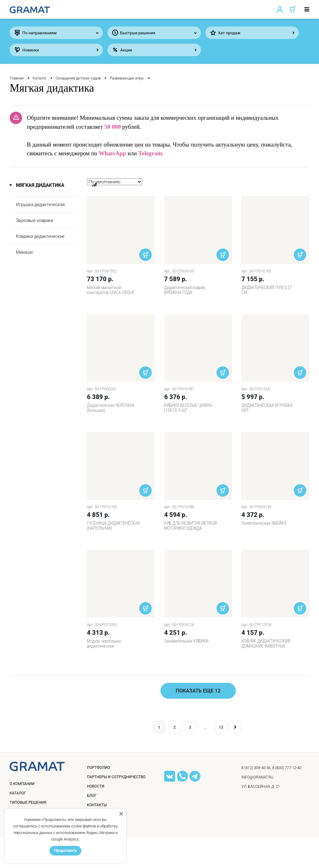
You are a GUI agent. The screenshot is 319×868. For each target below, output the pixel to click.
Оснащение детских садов (78, 78)
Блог (92, 796)
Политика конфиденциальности (47, 857)
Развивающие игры (127, 78)
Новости (96, 786)
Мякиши (24, 252)
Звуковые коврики (35, 220)
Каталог (40, 78)
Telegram (150, 153)
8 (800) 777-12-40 (287, 768)
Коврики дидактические (40, 236)
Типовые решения (28, 803)
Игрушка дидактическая (40, 205)
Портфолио (98, 768)
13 (221, 727)
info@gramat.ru (257, 777)
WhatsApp (112, 153)
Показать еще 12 (198, 691)
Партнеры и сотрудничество (116, 777)
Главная (17, 78)
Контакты (97, 805)
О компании (22, 784)
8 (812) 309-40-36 (256, 768)
